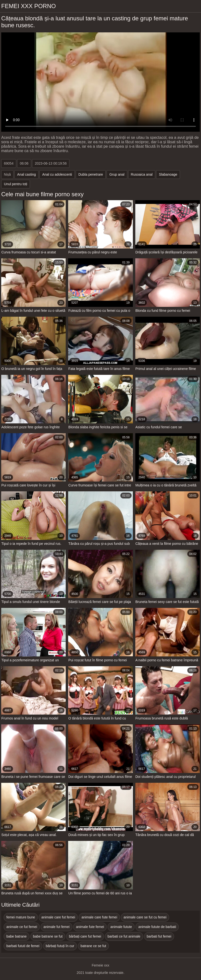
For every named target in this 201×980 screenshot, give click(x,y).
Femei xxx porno (29, 6)
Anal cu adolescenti (57, 174)
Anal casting (26, 174)
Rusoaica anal (142, 174)
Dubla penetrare (91, 174)
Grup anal (117, 174)
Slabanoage (168, 174)
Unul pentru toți (16, 184)
